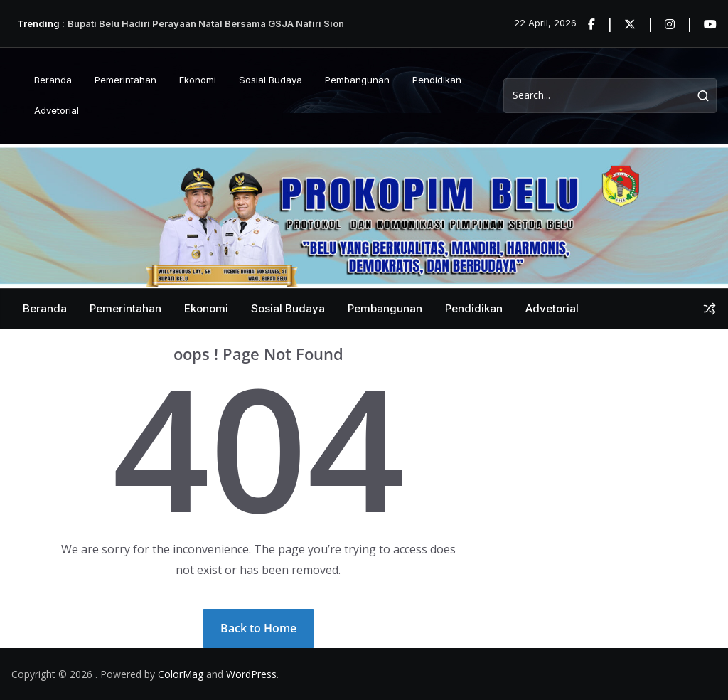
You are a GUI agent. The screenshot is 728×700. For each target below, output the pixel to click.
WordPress (251, 674)
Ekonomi (198, 80)
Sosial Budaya (271, 80)
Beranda (53, 80)
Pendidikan (437, 80)
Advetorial (57, 110)
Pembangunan (357, 80)
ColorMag (181, 674)
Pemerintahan (125, 80)
